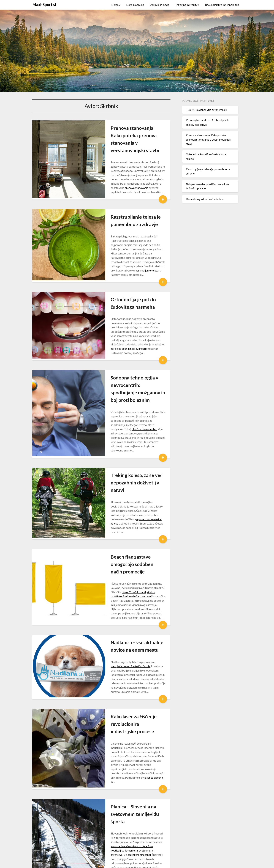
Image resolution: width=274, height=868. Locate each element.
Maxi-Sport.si (44, 5)
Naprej (132, 838)
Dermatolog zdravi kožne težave (205, 199)
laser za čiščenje (122, 680)
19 (118, 838)
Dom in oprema (135, 5)
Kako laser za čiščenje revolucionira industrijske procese (120, 635)
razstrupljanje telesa (116, 250)
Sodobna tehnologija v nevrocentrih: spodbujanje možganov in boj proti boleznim (126, 352)
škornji (97, 806)
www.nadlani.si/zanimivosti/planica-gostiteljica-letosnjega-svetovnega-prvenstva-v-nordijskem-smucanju (129, 737)
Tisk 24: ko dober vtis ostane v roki (206, 110)
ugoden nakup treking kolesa (124, 454)
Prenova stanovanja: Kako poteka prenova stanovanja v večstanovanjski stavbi (129, 135)
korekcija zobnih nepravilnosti (121, 316)
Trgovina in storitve (187, 5)
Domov (116, 5)
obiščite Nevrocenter (106, 384)
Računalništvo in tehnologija (222, 5)
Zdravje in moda (160, 5)
